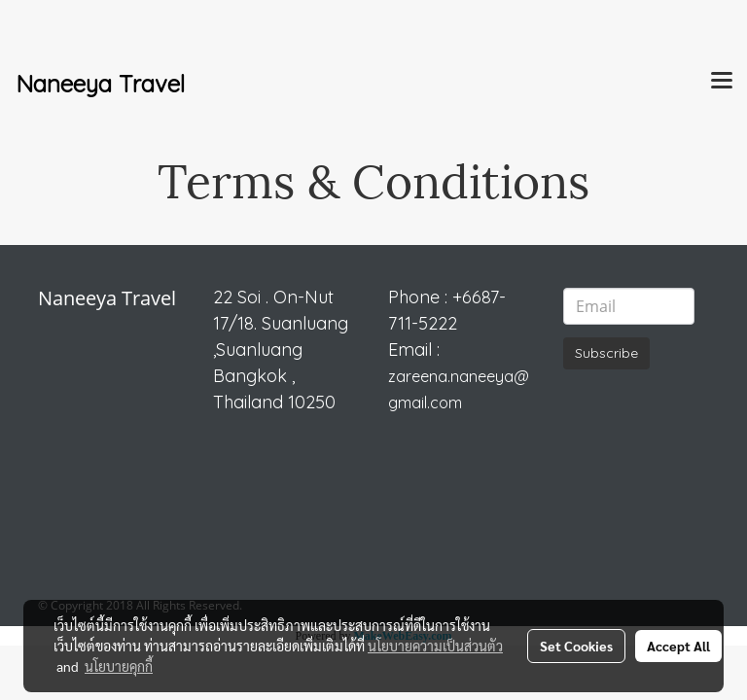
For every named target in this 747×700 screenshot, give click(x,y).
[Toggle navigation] (722, 82)
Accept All (678, 646)
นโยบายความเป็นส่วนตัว (435, 646)
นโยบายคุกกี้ (119, 666)
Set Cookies (576, 646)
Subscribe (606, 353)
